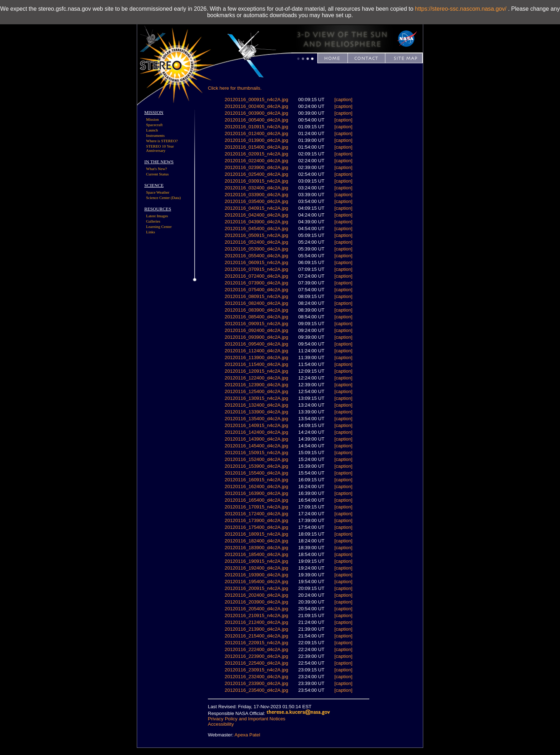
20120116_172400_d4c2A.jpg (256, 514)
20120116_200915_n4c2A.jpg (256, 588)
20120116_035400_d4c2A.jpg (256, 201)
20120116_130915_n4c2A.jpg (256, 398)
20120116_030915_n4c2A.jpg (256, 181)
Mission (152, 119)
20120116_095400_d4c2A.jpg (256, 344)
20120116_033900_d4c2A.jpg (256, 195)
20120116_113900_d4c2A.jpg (256, 357)
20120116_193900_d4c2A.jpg (256, 575)
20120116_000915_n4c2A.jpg (256, 100)
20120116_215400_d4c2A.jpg (256, 636)
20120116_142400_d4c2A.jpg (256, 432)
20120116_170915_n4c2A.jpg (256, 507)
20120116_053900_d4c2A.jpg (256, 249)
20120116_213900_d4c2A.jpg (256, 629)
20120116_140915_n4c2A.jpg (256, 425)
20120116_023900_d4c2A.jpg (256, 167)
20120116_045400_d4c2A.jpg (256, 229)
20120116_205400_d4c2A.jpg (256, 609)
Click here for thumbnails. (235, 88)
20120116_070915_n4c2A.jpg (256, 269)
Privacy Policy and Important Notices (247, 719)
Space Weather (158, 192)
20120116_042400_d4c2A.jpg (256, 215)
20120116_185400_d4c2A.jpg (256, 554)
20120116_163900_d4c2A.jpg (256, 493)
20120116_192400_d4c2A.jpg (256, 568)
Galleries (153, 221)
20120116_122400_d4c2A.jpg (256, 378)
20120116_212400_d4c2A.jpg (256, 622)
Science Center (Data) (163, 198)
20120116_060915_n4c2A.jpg (256, 262)
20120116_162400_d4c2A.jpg (256, 486)
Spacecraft (154, 125)
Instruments (155, 135)
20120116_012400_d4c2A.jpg (256, 133)
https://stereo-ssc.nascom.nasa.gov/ (461, 9)
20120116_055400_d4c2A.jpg (256, 256)
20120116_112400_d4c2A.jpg (256, 351)
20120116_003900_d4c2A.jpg (256, 113)
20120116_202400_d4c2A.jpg (256, 595)
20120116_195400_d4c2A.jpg (256, 582)
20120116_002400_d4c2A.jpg (256, 106)
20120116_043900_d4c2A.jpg (256, 222)
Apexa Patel (247, 735)
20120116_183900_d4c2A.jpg (256, 548)
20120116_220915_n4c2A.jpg (256, 643)
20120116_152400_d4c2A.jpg (256, 459)
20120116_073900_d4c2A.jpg (256, 283)
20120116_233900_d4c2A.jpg (256, 683)
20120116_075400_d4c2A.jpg (256, 290)
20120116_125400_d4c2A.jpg (256, 391)
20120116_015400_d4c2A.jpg (256, 147)
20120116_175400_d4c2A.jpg (256, 527)
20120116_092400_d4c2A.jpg (256, 330)
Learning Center (159, 227)
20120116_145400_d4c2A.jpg (256, 446)
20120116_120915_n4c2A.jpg (256, 371)
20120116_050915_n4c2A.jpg (256, 235)
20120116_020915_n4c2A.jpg (256, 154)
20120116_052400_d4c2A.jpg (256, 242)
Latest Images (157, 216)
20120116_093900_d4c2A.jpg (256, 337)
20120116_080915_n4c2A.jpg (256, 296)
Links (151, 232)
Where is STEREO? (162, 141)
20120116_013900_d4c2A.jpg (256, 140)
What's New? (157, 169)
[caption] (343, 100)
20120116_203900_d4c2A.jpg (256, 602)
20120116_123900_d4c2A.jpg (256, 385)
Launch (152, 130)
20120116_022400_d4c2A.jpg (256, 161)
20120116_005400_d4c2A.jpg (256, 120)
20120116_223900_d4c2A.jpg (256, 656)
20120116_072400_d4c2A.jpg (256, 276)
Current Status (157, 174)
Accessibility (221, 724)
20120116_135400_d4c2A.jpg (256, 419)
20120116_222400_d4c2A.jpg (256, 649)
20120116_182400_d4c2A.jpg (256, 541)
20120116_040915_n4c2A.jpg (256, 208)
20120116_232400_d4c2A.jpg (256, 677)
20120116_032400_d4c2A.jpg (256, 188)
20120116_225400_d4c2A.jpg (256, 663)
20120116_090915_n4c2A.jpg (256, 324)
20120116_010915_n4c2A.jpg (256, 127)
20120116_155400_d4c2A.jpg (256, 473)
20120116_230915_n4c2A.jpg (256, 670)
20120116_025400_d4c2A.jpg (256, 174)
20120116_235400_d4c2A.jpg (256, 690)
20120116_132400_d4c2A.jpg (256, 405)
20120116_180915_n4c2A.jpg (256, 534)
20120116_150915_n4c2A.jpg (256, 453)
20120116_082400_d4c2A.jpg (256, 303)
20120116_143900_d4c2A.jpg (256, 439)
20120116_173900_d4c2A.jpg (256, 520)
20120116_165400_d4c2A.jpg (256, 500)
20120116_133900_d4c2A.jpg (256, 412)
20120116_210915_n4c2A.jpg (256, 615)
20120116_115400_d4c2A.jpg (256, 364)
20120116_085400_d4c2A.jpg (256, 317)
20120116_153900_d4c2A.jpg (256, 466)
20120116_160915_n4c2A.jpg (256, 480)
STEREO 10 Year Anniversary (160, 148)
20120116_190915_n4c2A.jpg (256, 561)
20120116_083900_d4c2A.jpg (256, 310)
